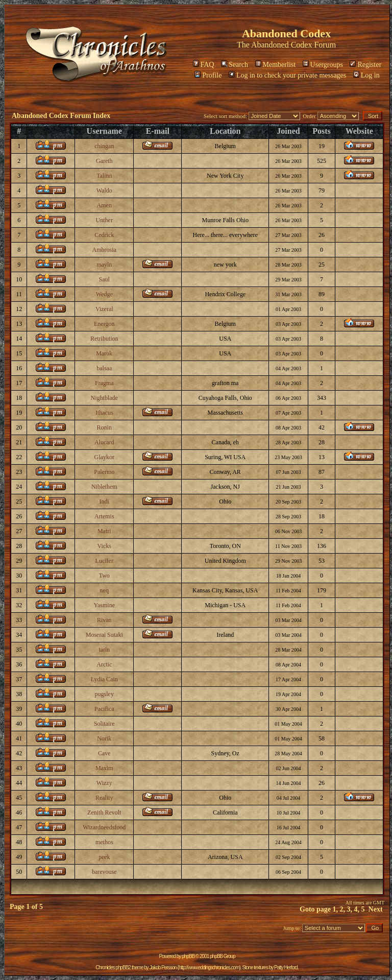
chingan (104, 146)
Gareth (104, 161)
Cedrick (104, 235)
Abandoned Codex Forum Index (61, 116)
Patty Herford (286, 967)
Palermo (104, 472)
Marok (104, 353)
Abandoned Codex (282, 45)
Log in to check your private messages (287, 75)
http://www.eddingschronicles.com (209, 967)
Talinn (104, 176)
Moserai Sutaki (104, 635)
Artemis (104, 516)
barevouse (104, 872)
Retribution (104, 339)
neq (104, 590)
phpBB (188, 956)
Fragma (104, 383)
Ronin (104, 427)
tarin (104, 650)
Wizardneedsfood (104, 827)
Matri (104, 531)
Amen (104, 205)
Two (104, 576)
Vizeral (104, 309)
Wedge (104, 294)
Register (365, 65)
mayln (104, 265)
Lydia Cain (104, 679)
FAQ (204, 65)
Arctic (104, 664)
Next (376, 909)
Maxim (104, 768)
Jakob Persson (163, 967)
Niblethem (104, 487)
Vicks (104, 546)
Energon (104, 324)
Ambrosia (104, 250)
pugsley (104, 694)
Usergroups (323, 65)
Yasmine (104, 605)
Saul (104, 279)
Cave (104, 753)
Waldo (104, 190)
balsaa (104, 368)
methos (104, 842)
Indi (104, 501)
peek (104, 857)
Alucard (104, 442)
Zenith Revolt (104, 812)
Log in (366, 75)
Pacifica (104, 709)
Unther (104, 220)
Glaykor (104, 457)
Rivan (104, 620)
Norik (104, 738)
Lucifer (104, 561)
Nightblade (104, 398)
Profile (208, 75)
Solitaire (104, 724)
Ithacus (104, 413)
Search (235, 65)
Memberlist (276, 65)
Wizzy (104, 783)
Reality (104, 798)
